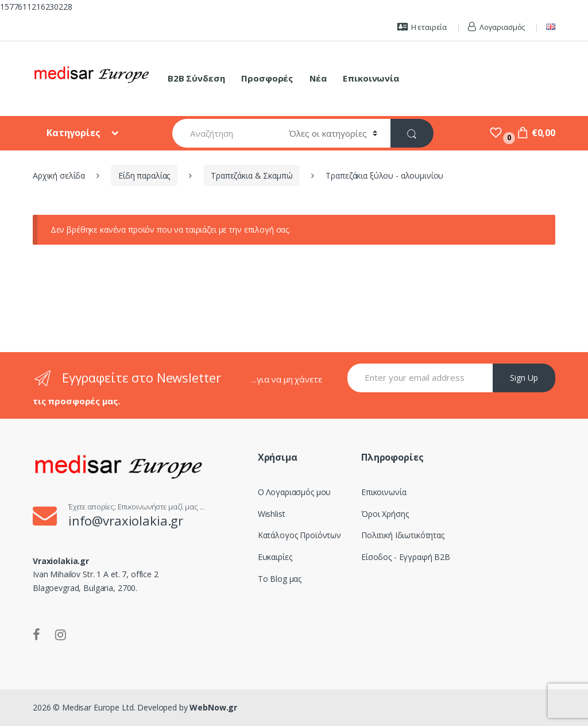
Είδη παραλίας (144, 175)
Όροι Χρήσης (385, 514)
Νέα (318, 78)
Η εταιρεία (422, 27)
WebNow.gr (213, 707)
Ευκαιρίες (275, 557)
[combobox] (224, 133)
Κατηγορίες (74, 133)
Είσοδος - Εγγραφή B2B (406, 557)
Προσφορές (267, 78)
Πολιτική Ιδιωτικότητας (403, 535)
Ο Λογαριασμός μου (295, 492)
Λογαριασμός (496, 27)
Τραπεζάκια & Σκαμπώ (252, 175)
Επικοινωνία (371, 78)
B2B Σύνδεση (196, 78)
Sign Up (524, 378)
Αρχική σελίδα (59, 175)
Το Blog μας (280, 579)
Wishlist (272, 514)
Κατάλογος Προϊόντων (299, 535)
